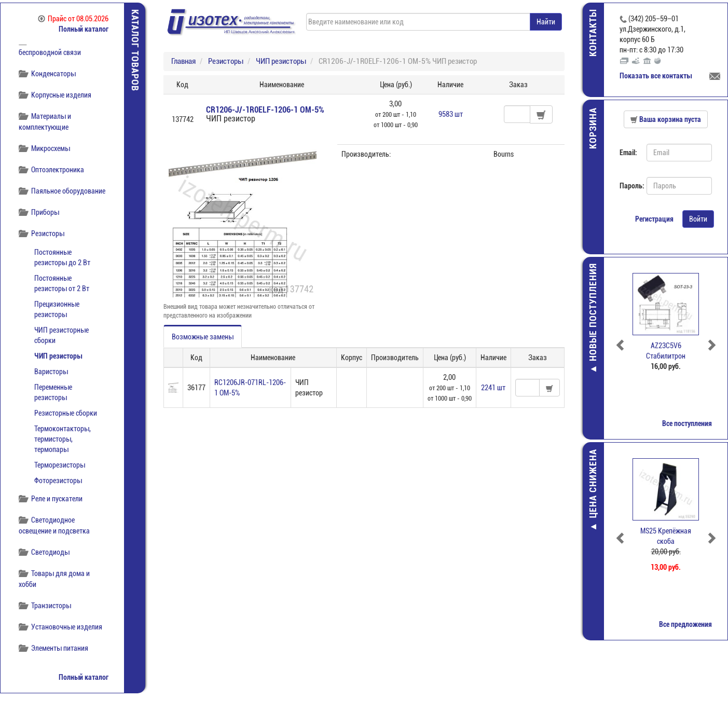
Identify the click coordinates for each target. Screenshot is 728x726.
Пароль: (629, 186)
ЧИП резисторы (58, 356)
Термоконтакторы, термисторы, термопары (63, 439)
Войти (698, 219)
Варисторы (51, 372)
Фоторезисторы (58, 481)
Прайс (73, 19)
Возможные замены (203, 337)
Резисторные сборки (66, 413)
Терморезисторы (60, 465)
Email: (628, 153)
